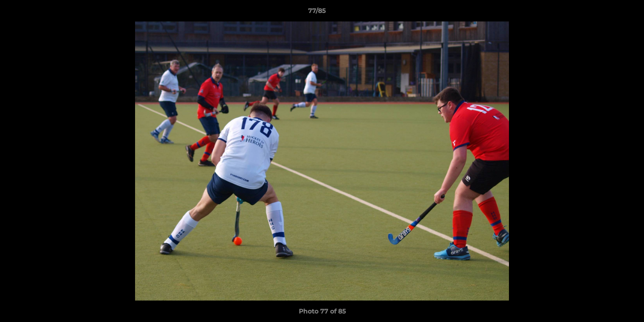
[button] (606, 13)
